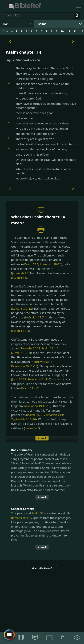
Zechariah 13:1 (54, 415)
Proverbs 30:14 (30, 348)
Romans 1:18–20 (51, 264)
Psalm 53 (37, 513)
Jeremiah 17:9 (21, 273)
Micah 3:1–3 (19, 353)
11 (69, 31)
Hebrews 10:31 (41, 362)
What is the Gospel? (42, 568)
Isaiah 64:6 (36, 317)
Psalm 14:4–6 (30, 388)
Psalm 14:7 (32, 428)
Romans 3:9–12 (22, 309)
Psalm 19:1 (31, 264)
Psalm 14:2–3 (21, 331)
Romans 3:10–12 (22, 518)
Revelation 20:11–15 (24, 366)
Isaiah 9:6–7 (35, 415)
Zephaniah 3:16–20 (23, 419)
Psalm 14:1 (19, 278)
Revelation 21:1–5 (39, 379)
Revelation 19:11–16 (37, 406)
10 (62, 31)
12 (75, 31)
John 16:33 (19, 379)
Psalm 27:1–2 (50, 348)
